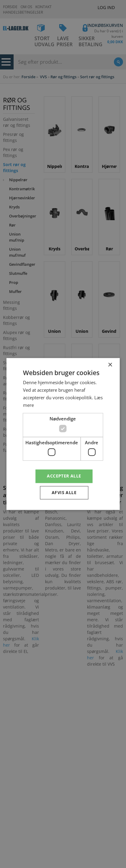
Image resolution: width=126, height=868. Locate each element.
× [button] (110, 365)
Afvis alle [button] (64, 493)
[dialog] (63, 434)
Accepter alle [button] (64, 476)
